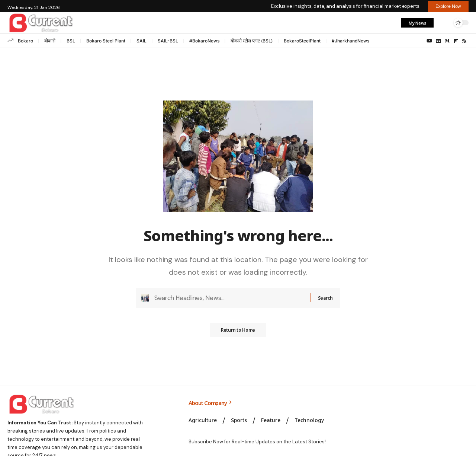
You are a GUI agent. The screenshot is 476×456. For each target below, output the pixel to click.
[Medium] (447, 41)
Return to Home (238, 334)
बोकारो (50, 41)
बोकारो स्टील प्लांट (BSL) (252, 41)
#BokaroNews (204, 41)
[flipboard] (456, 41)
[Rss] (464, 41)
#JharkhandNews (350, 41)
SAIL (141, 41)
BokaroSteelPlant (302, 41)
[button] (444, 23)
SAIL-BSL (168, 41)
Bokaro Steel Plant (106, 41)
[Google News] (438, 41)
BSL (71, 41)
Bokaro (25, 41)
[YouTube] (429, 41)
